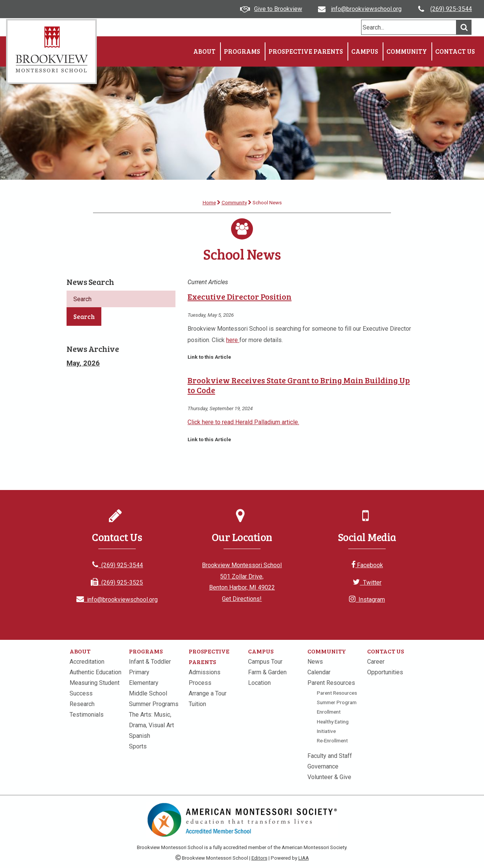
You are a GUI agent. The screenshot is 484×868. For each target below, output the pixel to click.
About (204, 51)
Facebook (367, 565)
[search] (409, 27)
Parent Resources (331, 683)
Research (82, 704)
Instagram (367, 600)
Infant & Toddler (150, 662)
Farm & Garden (267, 672)
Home (209, 202)
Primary (139, 672)
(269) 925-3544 (451, 9)
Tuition (197, 704)
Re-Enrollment (332, 740)
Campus (365, 51)
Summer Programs (154, 704)
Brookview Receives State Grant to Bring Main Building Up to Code (299, 385)
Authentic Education (95, 672)
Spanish (140, 736)
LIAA (304, 858)
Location (259, 683)
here (233, 340)
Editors (259, 858)
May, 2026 (83, 363)
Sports (138, 746)
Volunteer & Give (329, 777)
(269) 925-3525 (117, 583)
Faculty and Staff (330, 756)
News (315, 662)
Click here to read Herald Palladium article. (243, 422)
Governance (323, 766)
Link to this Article (209, 357)
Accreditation (87, 662)
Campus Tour (265, 662)
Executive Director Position (240, 296)
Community (407, 51)
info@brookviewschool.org (366, 9)
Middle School (148, 693)
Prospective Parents (306, 51)
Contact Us (455, 51)
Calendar (319, 672)
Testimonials (87, 715)
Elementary (144, 683)
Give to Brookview (278, 9)
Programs (242, 51)
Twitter (367, 583)
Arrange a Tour (208, 693)
